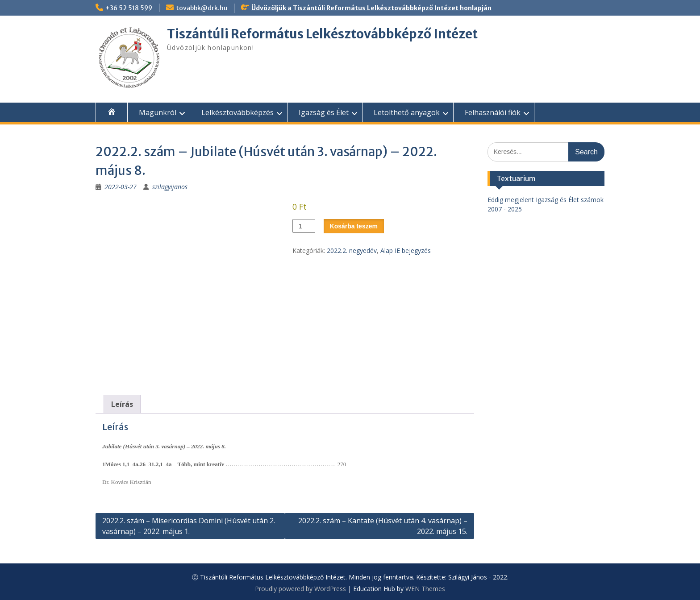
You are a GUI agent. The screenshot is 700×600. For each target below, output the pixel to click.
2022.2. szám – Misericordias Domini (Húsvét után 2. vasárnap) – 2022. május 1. (189, 526)
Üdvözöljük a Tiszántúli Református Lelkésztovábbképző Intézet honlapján (371, 8)
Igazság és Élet (324, 112)
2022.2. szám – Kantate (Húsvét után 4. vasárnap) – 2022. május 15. (383, 526)
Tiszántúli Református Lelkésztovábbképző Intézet (322, 34)
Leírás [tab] (122, 404)
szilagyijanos (170, 187)
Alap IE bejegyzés (406, 250)
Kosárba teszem (354, 226)
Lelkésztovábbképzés (237, 112)
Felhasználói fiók (493, 112)
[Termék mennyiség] (304, 226)
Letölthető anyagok (407, 112)
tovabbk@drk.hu (202, 8)
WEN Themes (425, 589)
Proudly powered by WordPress (300, 589)
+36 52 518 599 (129, 8)
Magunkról (158, 112)
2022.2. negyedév (352, 250)
